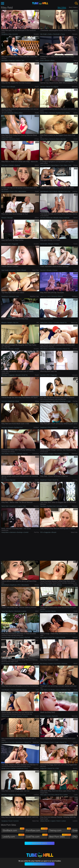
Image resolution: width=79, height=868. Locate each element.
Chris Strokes (5, 454)
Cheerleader (56, 34)
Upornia (37, 637)
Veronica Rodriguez (46, 401)
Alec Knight (44, 34)
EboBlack (75, 296)
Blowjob (47, 60)
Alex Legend (44, 637)
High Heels (5, 165)
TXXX (37, 690)
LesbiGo (75, 821)
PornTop (75, 401)
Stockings (63, 401)
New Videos (62, 7)
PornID (37, 113)
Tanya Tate (5, 611)
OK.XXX (75, 349)
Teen (23, 60)
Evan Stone (5, 742)
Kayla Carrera (44, 454)
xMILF (37, 611)
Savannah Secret (45, 165)
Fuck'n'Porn (36, 454)
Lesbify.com (13, 836)
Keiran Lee (49, 218)
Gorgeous (71, 165)
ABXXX (37, 165)
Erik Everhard (5, 191)
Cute (62, 165)
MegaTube (36, 742)
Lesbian (18, 60)
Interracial (10, 113)
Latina (57, 637)
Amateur (57, 244)
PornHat (75, 742)
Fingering (12, 60)
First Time (51, 795)
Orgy (10, 34)
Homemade (44, 244)
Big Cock (63, 139)
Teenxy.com (60, 830)
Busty (61, 218)
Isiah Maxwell (44, 191)
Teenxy (75, 60)
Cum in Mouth (53, 191)
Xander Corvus (6, 768)
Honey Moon (5, 532)
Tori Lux (43, 585)
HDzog (37, 401)
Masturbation (22, 191)
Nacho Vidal (5, 506)
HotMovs (36, 768)
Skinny (52, 60)
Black (21, 113)
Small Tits (5, 349)
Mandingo (43, 506)
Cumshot (15, 34)
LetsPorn (75, 191)
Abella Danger (6, 716)
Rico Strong (44, 664)
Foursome (13, 664)
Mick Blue (4, 375)
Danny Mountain (6, 637)
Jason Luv (43, 296)
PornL (37, 60)
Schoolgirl (60, 506)
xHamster (75, 454)
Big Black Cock (60, 113)
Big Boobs (18, 611)
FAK (38, 323)
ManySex (36, 506)
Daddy (50, 34)
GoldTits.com (37, 836)
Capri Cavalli (5, 270)
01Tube (37, 139)
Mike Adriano (44, 349)
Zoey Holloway (45, 742)
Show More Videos (40, 843)
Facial (12, 191)
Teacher (13, 768)
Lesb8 (76, 795)
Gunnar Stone (5, 664)
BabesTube (36, 270)
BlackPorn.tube (34, 296)
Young (63, 34)
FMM (57, 768)
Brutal (42, 60)
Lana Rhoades (6, 690)
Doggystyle (15, 244)
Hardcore (67, 218)
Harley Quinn (44, 323)
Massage (10, 218)
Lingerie (69, 401)
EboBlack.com (13, 830)
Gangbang (5, 34)
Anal (8, 87)
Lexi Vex (43, 218)
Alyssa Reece (55, 165)
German (43, 87)
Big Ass (56, 87)
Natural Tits (49, 87)
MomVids (75, 87)
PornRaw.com (37, 830)
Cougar (51, 454)
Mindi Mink (5, 60)
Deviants (36, 34)
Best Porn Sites (60, 836)
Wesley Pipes (44, 113)
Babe (66, 165)
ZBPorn (37, 218)
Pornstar (55, 270)
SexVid (75, 113)
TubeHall (75, 637)
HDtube (75, 165)
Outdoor (21, 637)
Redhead (17, 165)
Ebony (58, 690)
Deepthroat (5, 139)
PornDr (37, 87)
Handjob (11, 165)
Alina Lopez (44, 795)
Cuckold (26, 532)
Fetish (18, 139)
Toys (69, 690)
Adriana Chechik (45, 821)
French (4, 87)
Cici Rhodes (52, 690)
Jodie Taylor (44, 690)
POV (16, 191)
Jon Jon (4, 113)
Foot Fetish (57, 664)
